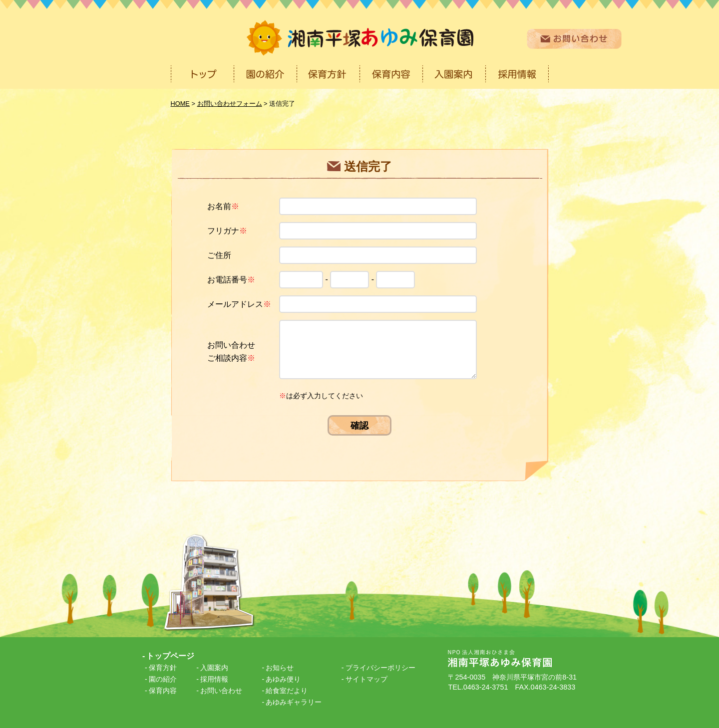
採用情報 (214, 679)
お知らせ (280, 668)
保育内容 (163, 691)
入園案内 (214, 668)
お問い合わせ (221, 691)
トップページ (170, 656)
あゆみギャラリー (294, 702)
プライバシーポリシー (380, 668)
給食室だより (287, 691)
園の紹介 (163, 679)
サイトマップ (366, 679)
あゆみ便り (283, 679)
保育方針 (163, 668)
